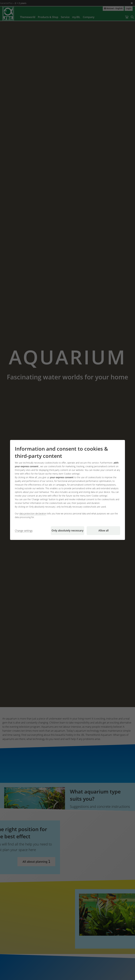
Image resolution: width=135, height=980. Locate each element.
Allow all (103, 531)
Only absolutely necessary (67, 531)
